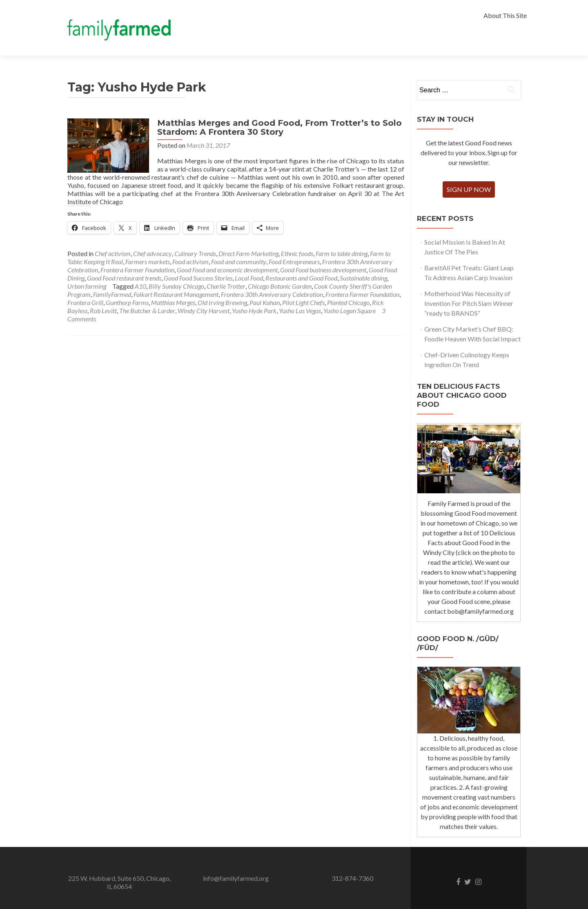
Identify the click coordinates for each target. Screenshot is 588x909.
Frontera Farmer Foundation (137, 270)
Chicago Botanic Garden (280, 286)
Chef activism (113, 253)
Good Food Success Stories (198, 278)
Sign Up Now (469, 189)
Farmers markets (148, 262)
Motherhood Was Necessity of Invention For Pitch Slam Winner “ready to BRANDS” (469, 303)
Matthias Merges (173, 302)
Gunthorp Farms (127, 302)
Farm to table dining (342, 253)
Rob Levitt (103, 311)
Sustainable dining (363, 278)
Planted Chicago (348, 302)
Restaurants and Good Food (301, 278)
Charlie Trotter (226, 286)
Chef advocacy (153, 253)
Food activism (190, 262)
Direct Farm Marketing (248, 253)
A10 (140, 286)
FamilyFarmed (112, 294)
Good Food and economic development (227, 270)
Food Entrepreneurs (294, 262)
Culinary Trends (195, 253)
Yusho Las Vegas (300, 311)
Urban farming (87, 286)
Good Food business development (323, 270)
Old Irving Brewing (222, 302)
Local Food (249, 278)
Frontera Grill (85, 302)
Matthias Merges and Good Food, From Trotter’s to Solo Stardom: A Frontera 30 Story (280, 127)
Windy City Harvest (204, 311)
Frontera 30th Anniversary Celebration (272, 294)
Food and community (239, 262)
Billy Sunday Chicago (176, 286)
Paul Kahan (265, 302)
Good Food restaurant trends (124, 278)
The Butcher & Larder (147, 311)
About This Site (505, 15)
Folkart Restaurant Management (176, 294)
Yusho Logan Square (350, 311)
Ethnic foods (297, 253)
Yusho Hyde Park (254, 311)
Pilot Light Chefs (303, 302)
